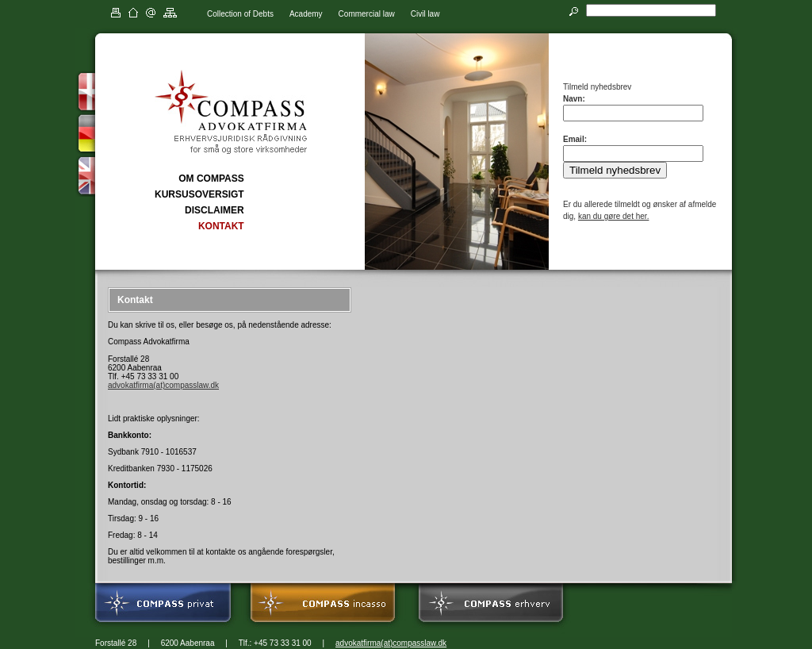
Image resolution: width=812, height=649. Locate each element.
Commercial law (367, 14)
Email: (575, 139)
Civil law (425, 14)
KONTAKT (221, 226)
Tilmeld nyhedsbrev (615, 170)
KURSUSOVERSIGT (199, 194)
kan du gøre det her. (614, 216)
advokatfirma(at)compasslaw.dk (163, 385)
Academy (306, 14)
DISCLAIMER (214, 210)
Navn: (574, 99)
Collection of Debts (240, 14)
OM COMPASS (211, 179)
